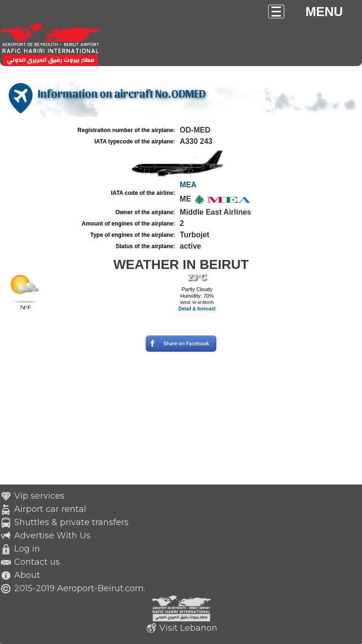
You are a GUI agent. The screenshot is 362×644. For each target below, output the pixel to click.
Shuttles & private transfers (71, 522)
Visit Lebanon (188, 628)
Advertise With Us (52, 535)
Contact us (37, 562)
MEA (188, 185)
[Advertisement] (181, 418)
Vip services (39, 496)
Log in (27, 549)
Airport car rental (50, 509)
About (27, 575)
